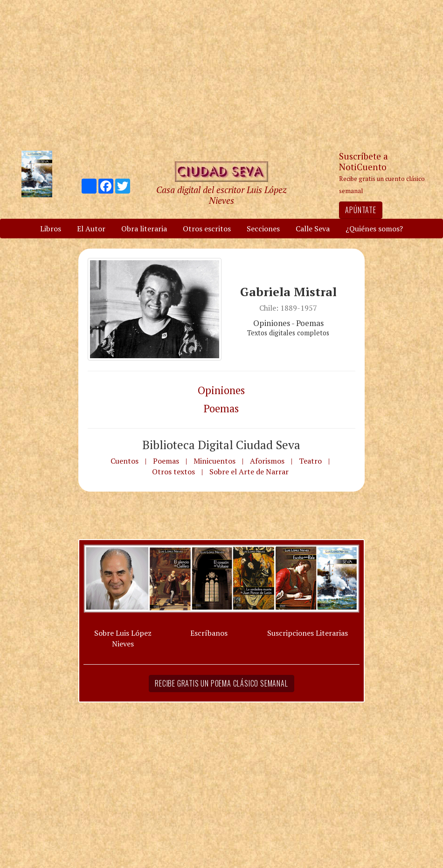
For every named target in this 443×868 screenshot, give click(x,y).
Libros (51, 229)
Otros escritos (207, 229)
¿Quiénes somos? (374, 229)
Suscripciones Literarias (308, 633)
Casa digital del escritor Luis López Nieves (221, 195)
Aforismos (267, 461)
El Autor (91, 229)
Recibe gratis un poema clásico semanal (221, 683)
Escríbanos (209, 633)
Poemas (221, 408)
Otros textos (173, 472)
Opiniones (221, 390)
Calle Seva (313, 229)
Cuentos (125, 461)
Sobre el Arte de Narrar (249, 472)
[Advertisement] (221, 75)
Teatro (310, 461)
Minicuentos (215, 461)
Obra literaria (144, 229)
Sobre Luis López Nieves (123, 638)
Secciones (263, 229)
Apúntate (360, 210)
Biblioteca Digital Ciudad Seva (221, 444)
